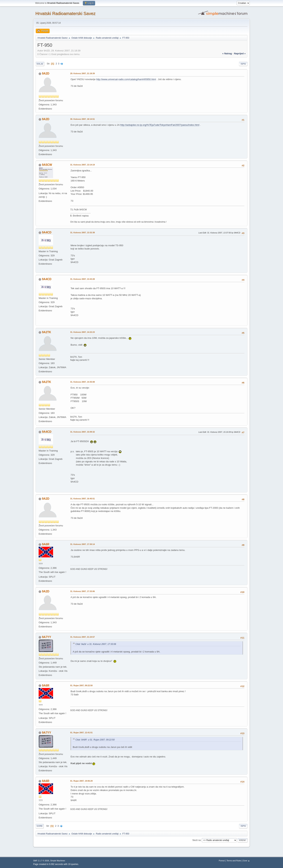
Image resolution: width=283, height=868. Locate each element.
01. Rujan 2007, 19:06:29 (81, 781)
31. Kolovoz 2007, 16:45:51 (82, 499)
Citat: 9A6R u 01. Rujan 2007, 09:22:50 (95, 740)
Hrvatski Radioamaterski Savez (65, 13)
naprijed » (240, 53)
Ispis (243, 64)
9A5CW (47, 165)
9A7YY (46, 637)
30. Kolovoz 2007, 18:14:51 (82, 119)
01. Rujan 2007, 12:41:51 (81, 733)
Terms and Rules (234, 861)
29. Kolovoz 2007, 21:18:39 (82, 73)
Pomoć (222, 861)
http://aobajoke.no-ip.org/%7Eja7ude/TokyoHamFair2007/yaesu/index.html (160, 125)
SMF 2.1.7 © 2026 (41, 861)
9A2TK (46, 332)
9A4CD (47, 232)
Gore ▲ (246, 861)
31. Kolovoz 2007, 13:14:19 (82, 165)
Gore (40, 826)
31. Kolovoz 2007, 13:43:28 (82, 279)
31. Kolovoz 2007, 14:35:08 (82, 382)
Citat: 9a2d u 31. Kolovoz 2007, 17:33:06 (96, 644)
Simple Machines (58, 861)
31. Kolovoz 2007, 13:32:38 (82, 233)
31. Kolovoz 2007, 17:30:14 (82, 544)
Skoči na (197, 840)
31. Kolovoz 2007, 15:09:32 (82, 432)
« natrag (227, 53)
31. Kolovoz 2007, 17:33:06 (82, 591)
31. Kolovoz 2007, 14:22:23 (82, 332)
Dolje (40, 64)
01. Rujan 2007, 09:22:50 (81, 685)
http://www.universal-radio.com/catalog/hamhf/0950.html (126, 79)
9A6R (46, 544)
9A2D (46, 74)
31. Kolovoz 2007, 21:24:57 (82, 637)
